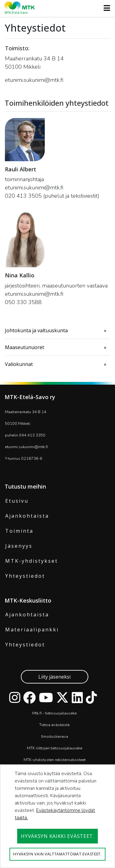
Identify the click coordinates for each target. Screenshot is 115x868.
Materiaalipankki (32, 630)
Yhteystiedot (25, 576)
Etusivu (17, 501)
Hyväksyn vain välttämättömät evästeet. (57, 854)
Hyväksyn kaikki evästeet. (57, 836)
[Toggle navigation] (105, 8)
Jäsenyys (19, 546)
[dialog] (57, 816)
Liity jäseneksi (54, 677)
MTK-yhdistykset (32, 561)
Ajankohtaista (27, 516)
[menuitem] (57, 330)
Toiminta (19, 531)
